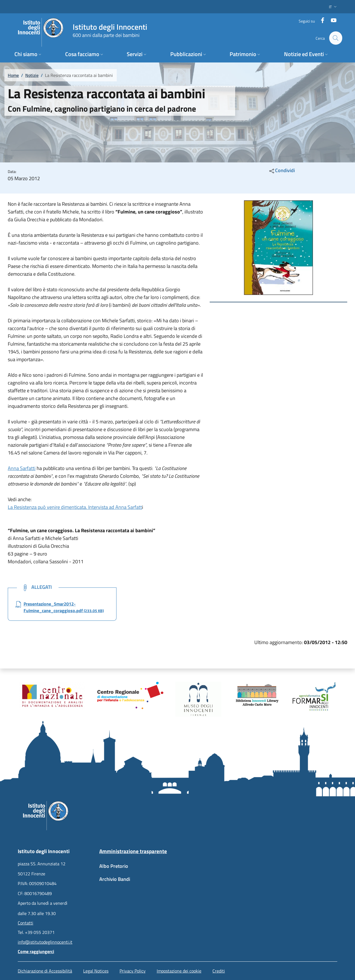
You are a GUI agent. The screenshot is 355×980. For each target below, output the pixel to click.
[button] (333, 7)
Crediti (219, 971)
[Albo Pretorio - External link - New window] (137, 869)
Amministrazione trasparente (133, 851)
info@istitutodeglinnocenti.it (45, 942)
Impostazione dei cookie (179, 971)
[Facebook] (320, 21)
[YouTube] (331, 21)
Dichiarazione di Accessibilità (45, 971)
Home (13, 75)
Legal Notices (96, 971)
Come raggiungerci (36, 951)
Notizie (32, 75)
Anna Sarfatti (22, 468)
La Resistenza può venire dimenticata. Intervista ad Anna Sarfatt (75, 507)
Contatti (26, 923)
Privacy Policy (133, 971)
